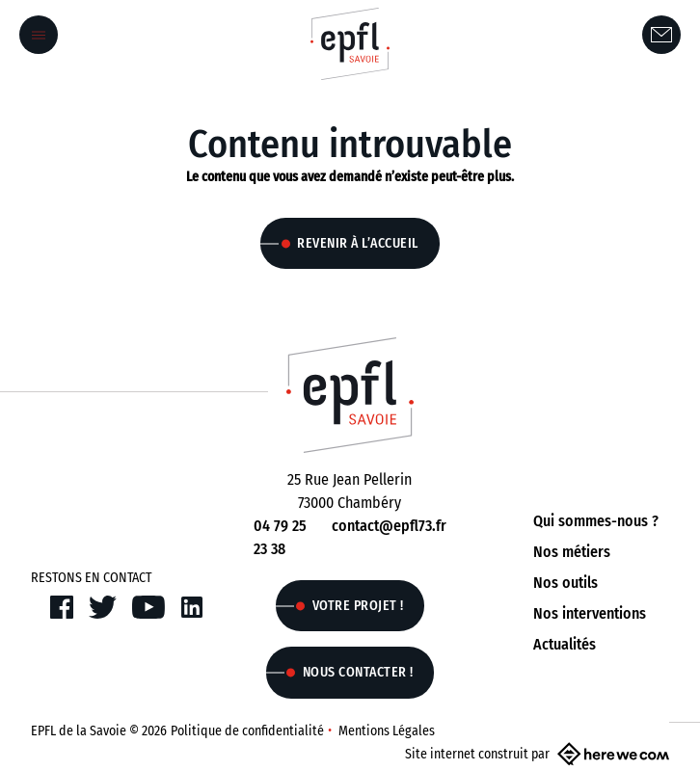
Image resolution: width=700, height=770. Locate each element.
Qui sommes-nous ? (596, 521)
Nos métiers (572, 552)
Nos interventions (590, 613)
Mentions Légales (387, 731)
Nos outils (565, 583)
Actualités (565, 644)
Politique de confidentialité (247, 731)
